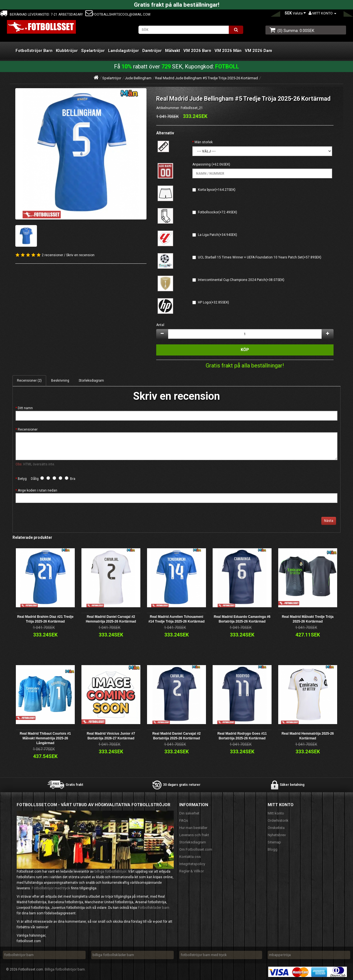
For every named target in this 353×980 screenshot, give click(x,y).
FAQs (184, 820)
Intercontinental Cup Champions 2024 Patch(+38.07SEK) (241, 280)
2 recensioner (52, 255)
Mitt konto (276, 813)
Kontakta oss (190, 857)
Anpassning (202, 164)
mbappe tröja (280, 955)
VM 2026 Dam (258, 51)
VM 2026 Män (228, 51)
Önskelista (276, 828)
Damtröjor (152, 51)
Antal (160, 325)
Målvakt (173, 51)
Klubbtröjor (67, 51)
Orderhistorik (278, 820)
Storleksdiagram (91, 381)
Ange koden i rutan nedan (38, 490)
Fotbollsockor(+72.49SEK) (217, 212)
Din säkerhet (189, 813)
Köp (245, 350)
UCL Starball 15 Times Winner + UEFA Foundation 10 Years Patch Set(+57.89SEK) (260, 257)
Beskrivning (60, 381)
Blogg (273, 849)
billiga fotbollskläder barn (113, 955)
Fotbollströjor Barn (34, 51)
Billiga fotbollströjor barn (65, 969)
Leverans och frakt (194, 835)
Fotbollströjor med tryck (51, 888)
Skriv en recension (80, 255)
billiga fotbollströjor (110, 871)
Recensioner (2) (29, 381)
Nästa (329, 521)
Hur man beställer (193, 828)
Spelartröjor (93, 51)
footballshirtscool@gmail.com (118, 14)
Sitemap (274, 842)
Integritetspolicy (192, 864)
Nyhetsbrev (277, 835)
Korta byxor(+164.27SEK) (217, 190)
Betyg (22, 479)
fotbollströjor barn (19, 955)
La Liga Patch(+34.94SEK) (217, 235)
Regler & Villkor (192, 871)
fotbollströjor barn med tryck (204, 955)
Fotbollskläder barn (154, 908)
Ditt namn (25, 408)
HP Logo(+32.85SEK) (213, 302)
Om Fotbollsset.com (196, 849)
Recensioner (28, 429)
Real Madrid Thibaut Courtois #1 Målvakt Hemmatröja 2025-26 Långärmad (45, 738)
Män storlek (204, 142)
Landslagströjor (124, 51)
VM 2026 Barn (197, 51)
